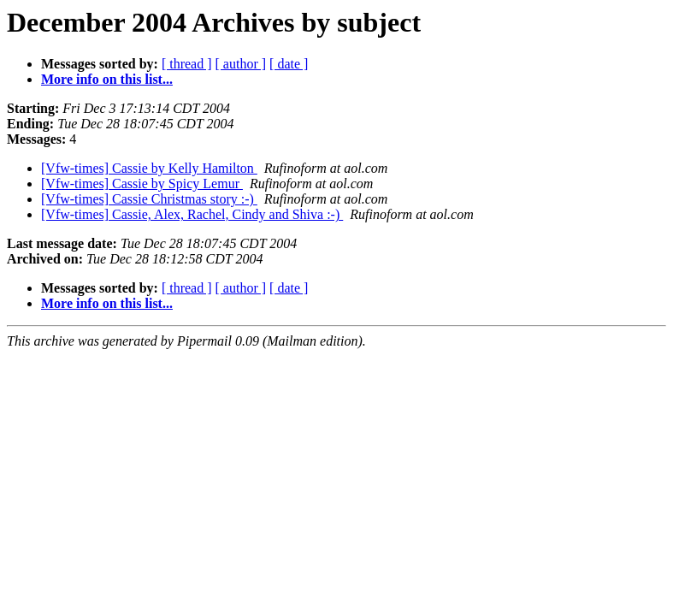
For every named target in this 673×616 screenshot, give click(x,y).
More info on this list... (107, 79)
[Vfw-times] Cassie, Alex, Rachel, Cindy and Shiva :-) (192, 214)
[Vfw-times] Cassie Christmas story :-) (149, 199)
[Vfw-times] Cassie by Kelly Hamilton (149, 168)
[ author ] (241, 64)
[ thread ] (187, 64)
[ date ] (289, 64)
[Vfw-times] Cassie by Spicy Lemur (142, 184)
